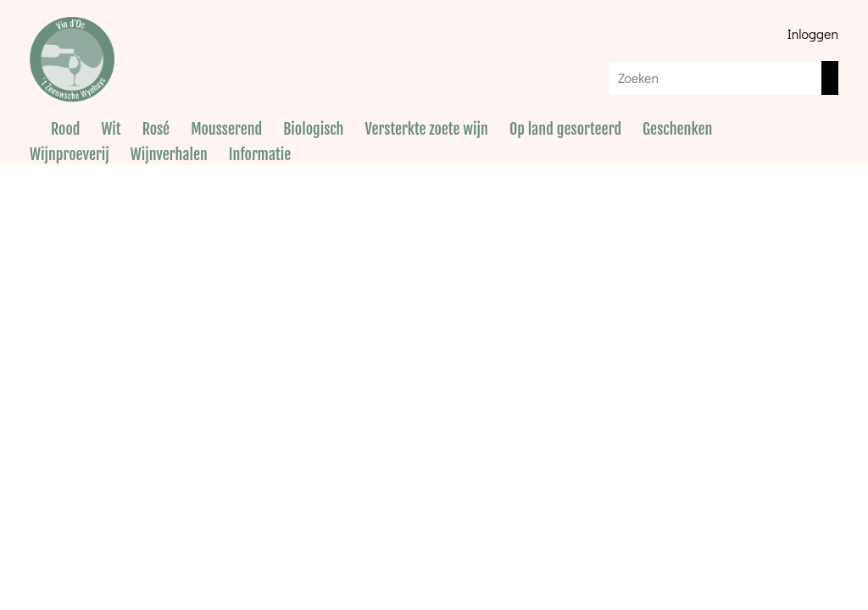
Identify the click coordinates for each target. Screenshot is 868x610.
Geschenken (677, 129)
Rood (65, 129)
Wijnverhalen (169, 154)
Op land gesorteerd (565, 129)
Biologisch (313, 129)
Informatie (260, 154)
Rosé (156, 129)
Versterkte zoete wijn (426, 129)
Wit (111, 129)
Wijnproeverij (70, 154)
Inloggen (813, 33)
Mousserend (226, 129)
